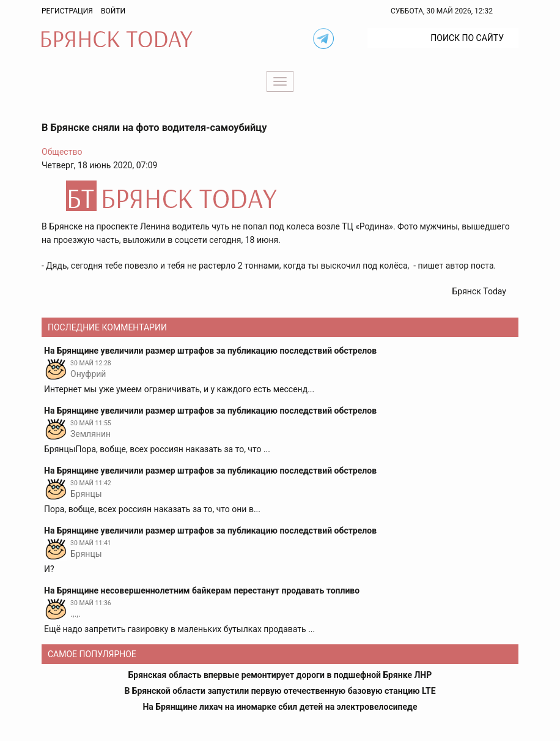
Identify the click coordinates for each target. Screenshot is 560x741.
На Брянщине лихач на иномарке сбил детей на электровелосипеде (280, 707)
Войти (113, 11)
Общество (62, 152)
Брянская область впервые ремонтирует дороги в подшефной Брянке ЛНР (280, 675)
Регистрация (67, 11)
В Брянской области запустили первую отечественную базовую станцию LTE (280, 691)
